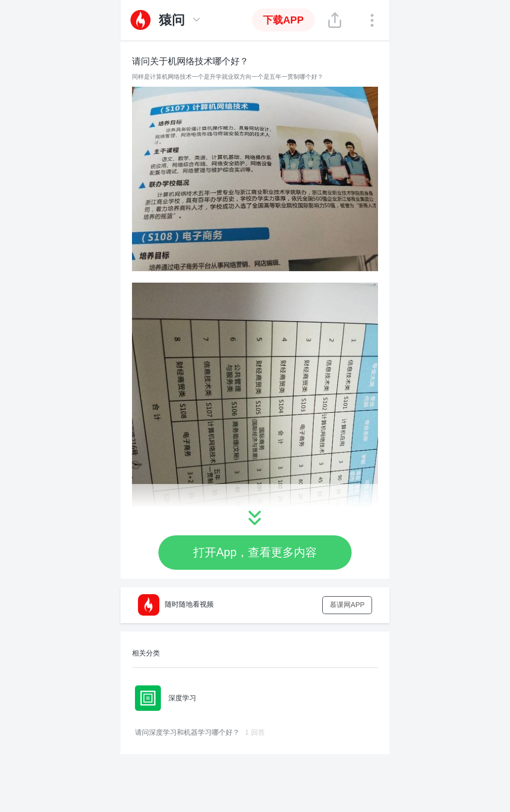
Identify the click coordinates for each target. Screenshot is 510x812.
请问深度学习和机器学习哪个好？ (200, 732)
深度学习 (166, 698)
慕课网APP (347, 605)
